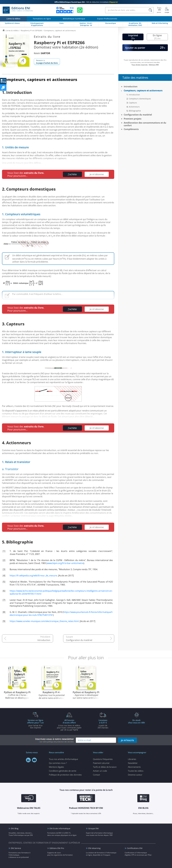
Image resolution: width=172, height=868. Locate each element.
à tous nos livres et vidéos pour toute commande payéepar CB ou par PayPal (69, 725)
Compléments (131, 129)
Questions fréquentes (103, 759)
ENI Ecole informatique (60, 828)
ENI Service (16, 848)
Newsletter (133, 763)
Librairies (132, 759)
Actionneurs (134, 107)
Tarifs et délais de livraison (105, 767)
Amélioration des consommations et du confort (145, 124)
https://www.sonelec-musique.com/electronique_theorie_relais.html (44, 621)
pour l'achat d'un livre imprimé (35, 724)
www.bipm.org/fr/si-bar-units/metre (65, 563)
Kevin (42, 53)
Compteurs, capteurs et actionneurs (143, 91)
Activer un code (100, 771)
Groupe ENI (93, 828)
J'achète (72, 174)
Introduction (44, 640)
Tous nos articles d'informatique (63, 759)
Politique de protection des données (65, 775)
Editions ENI (18, 10)
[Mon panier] (159, 10)
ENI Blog (15, 828)
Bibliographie (135, 111)
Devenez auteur (135, 775)
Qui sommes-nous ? (58, 763)
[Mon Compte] (167, 10)
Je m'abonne (97, 174)
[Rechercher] (150, 10)
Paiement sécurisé (101, 763)
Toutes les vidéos (136, 771)
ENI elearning (94, 848)
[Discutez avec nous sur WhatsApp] (80, 10)
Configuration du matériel (79, 640)
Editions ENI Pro (57, 848)
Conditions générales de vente (63, 771)
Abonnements (134, 767)
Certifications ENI (135, 848)
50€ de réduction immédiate (86, 2)
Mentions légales (56, 767)
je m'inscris (127, 740)
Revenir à (47, 62)
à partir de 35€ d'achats (103, 724)
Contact (96, 775)
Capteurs (133, 103)
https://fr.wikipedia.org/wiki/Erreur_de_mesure (33, 576)
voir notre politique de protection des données (57, 742)
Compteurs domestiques (140, 99)
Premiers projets (133, 119)
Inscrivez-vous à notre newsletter (55, 740)
